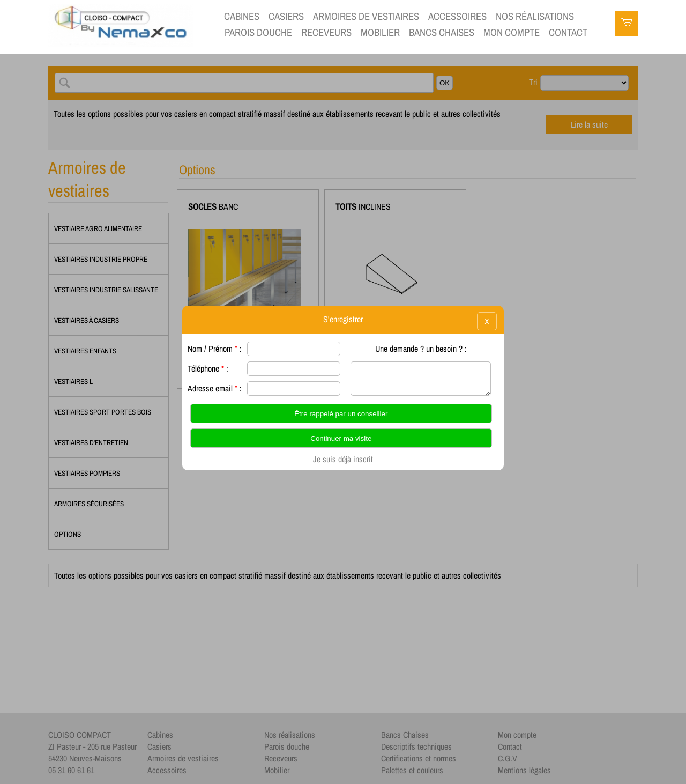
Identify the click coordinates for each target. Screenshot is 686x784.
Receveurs (326, 32)
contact (568, 32)
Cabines (242, 16)
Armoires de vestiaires (366, 16)
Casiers (286, 16)
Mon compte (512, 32)
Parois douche (258, 32)
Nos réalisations (535, 16)
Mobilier (380, 32)
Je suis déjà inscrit (343, 459)
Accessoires (457, 16)
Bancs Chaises (442, 32)
